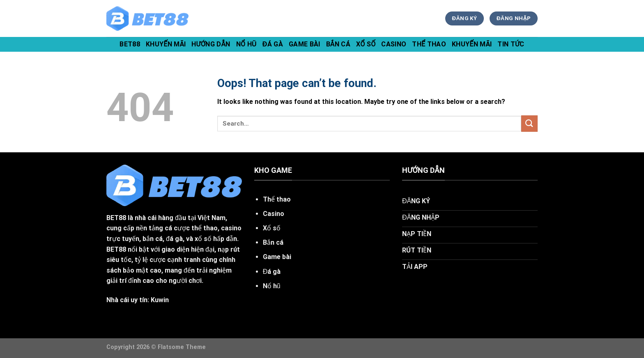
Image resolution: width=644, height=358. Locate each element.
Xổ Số (366, 44)
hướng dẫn (211, 44)
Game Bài (305, 44)
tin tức (511, 44)
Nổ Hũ (246, 44)
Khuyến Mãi (472, 44)
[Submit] (529, 123)
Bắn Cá (338, 44)
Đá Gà (273, 44)
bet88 (130, 44)
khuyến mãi (166, 44)
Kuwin (160, 300)
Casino (394, 44)
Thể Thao (429, 44)
